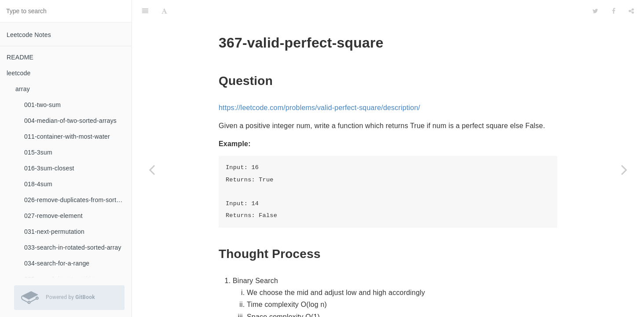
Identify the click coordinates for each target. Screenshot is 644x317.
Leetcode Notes (29, 35)
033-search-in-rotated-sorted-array (73, 247)
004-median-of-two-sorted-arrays (70, 121)
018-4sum (38, 184)
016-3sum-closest (49, 168)
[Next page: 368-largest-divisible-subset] (624, 170)
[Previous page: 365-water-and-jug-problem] (152, 170)
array (23, 89)
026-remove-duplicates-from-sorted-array (78, 200)
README (20, 57)
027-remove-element (53, 216)
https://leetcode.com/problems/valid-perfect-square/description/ (319, 86)
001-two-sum (42, 105)
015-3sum (38, 152)
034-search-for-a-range (57, 263)
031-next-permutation (54, 232)
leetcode (19, 73)
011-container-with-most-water (67, 136)
